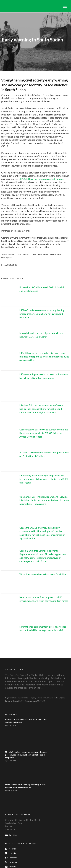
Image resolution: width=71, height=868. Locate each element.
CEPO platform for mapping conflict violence (41, 179)
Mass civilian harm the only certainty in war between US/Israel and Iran (25, 786)
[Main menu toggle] (65, 6)
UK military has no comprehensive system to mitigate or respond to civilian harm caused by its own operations (44, 357)
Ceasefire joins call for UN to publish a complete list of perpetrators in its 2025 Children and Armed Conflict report (44, 433)
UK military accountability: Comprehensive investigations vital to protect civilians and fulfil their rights (44, 479)
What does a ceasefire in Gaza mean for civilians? (44, 574)
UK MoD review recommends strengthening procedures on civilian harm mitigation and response (42, 314)
